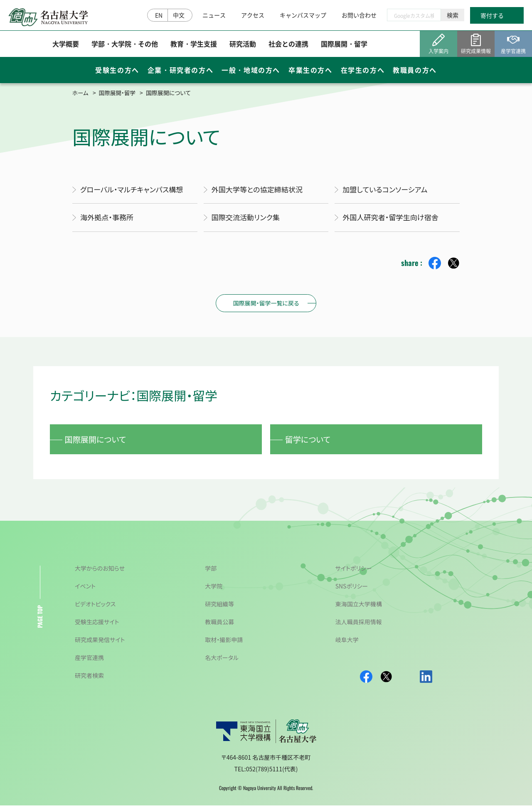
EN (159, 16)
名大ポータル (222, 662)
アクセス (253, 16)
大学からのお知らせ (100, 573)
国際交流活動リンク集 (248, 219)
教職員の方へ (415, 71)
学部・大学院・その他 (125, 45)
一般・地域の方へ (251, 71)
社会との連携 (288, 45)
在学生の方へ (363, 71)
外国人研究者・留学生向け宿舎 (393, 219)
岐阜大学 (347, 644)
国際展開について (99, 442)
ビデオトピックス (95, 608)
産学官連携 (89, 662)
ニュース (214, 16)
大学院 (214, 591)
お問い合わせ (359, 16)
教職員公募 (219, 626)
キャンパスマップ (303, 16)
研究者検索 (89, 680)
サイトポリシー (354, 573)
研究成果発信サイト (100, 644)
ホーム (81, 93)
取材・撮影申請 (224, 644)
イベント (85, 591)
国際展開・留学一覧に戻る (266, 304)
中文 (179, 16)
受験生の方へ (117, 71)
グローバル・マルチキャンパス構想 (135, 190)
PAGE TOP (40, 621)
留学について (311, 442)
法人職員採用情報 (359, 626)
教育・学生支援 (194, 45)
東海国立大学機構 (359, 608)
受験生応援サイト (97, 626)
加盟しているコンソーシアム (388, 190)
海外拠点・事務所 (109, 219)
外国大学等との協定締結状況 (260, 190)
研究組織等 (219, 608)
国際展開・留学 (344, 45)
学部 (211, 573)
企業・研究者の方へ (180, 71)
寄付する (492, 17)
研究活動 (243, 45)
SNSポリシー (352, 591)
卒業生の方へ (310, 71)
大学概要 (66, 45)
